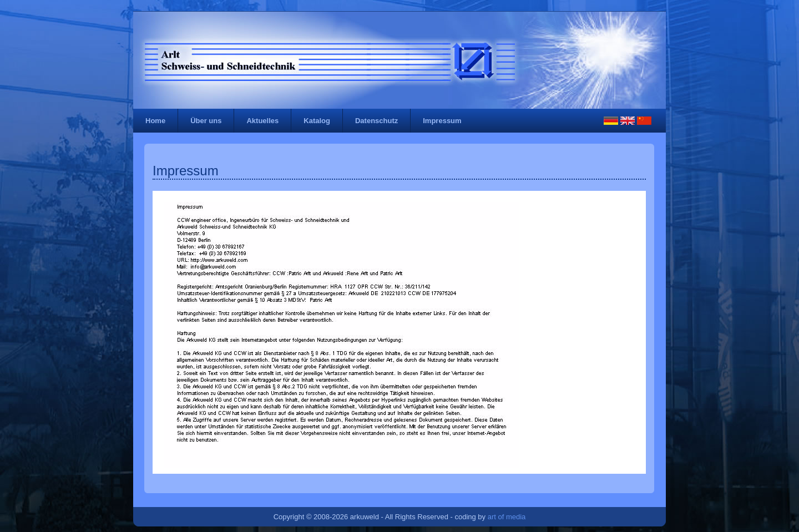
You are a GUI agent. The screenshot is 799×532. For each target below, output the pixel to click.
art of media (507, 517)
